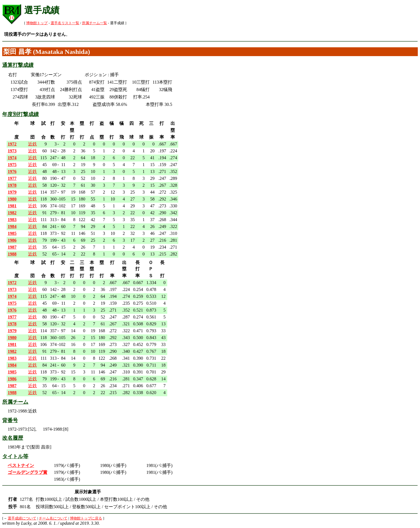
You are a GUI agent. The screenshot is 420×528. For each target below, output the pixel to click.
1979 (12, 192)
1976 (12, 171)
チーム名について (53, 518)
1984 (12, 226)
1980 (12, 199)
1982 (12, 213)
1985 (12, 233)
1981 (12, 206)
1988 (12, 254)
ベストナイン (21, 465)
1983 (12, 220)
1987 (12, 247)
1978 (12, 185)
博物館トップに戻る (86, 518)
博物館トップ (37, 23)
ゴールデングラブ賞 (28, 472)
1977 (12, 178)
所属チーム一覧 (94, 23)
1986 (12, 240)
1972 (12, 144)
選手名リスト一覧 (65, 23)
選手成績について (22, 518)
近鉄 (32, 144)
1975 (12, 165)
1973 (12, 151)
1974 (12, 158)
